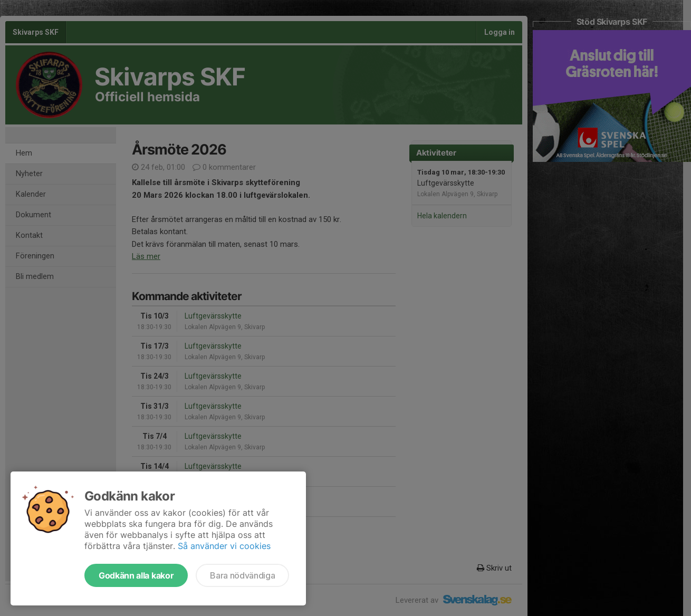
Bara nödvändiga (242, 575)
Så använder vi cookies (224, 546)
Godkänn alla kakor (136, 575)
